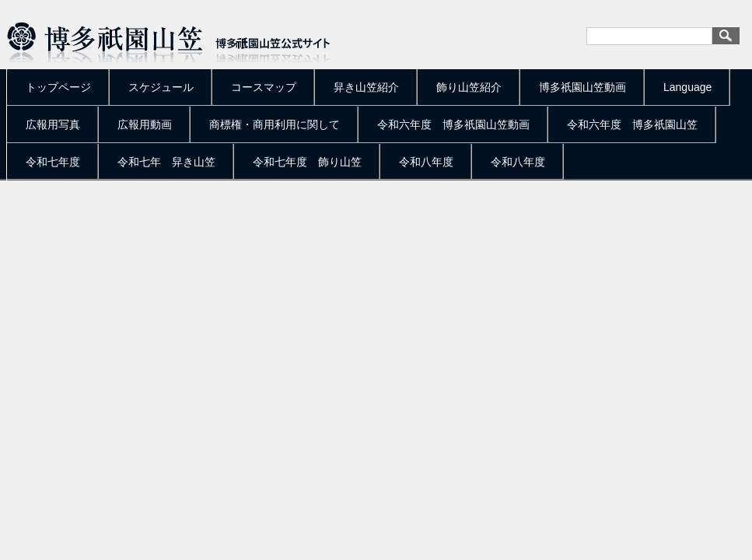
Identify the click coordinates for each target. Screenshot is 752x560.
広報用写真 (53, 124)
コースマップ (264, 87)
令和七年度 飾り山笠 (307, 162)
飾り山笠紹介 (469, 87)
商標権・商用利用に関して (275, 124)
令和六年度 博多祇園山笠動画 (453, 124)
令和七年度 (53, 162)
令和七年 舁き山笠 (166, 162)
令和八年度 (426, 162)
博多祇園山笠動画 (582, 87)
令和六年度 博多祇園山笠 (632, 124)
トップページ (58, 87)
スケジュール (161, 87)
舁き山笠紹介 (366, 87)
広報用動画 (145, 124)
